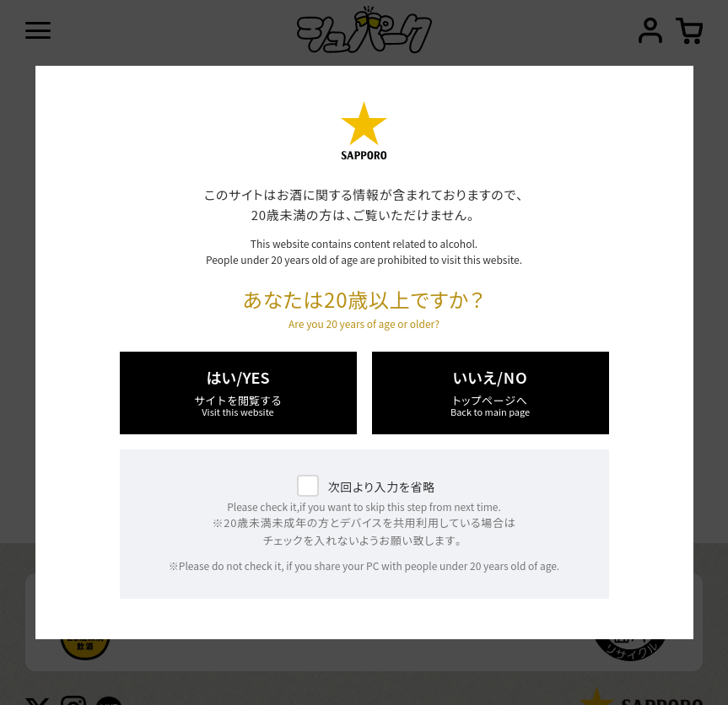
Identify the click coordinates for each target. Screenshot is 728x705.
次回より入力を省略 (382, 487)
